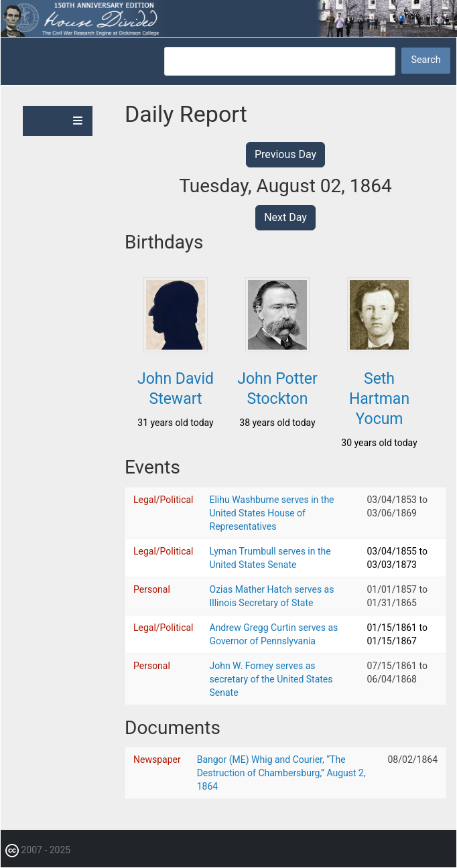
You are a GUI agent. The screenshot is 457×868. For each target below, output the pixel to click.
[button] (175, 348)
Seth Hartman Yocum (379, 399)
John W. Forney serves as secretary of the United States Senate (271, 679)
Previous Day (285, 154)
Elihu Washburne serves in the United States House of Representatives (272, 513)
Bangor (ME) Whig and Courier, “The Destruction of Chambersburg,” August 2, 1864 (281, 773)
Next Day (285, 217)
